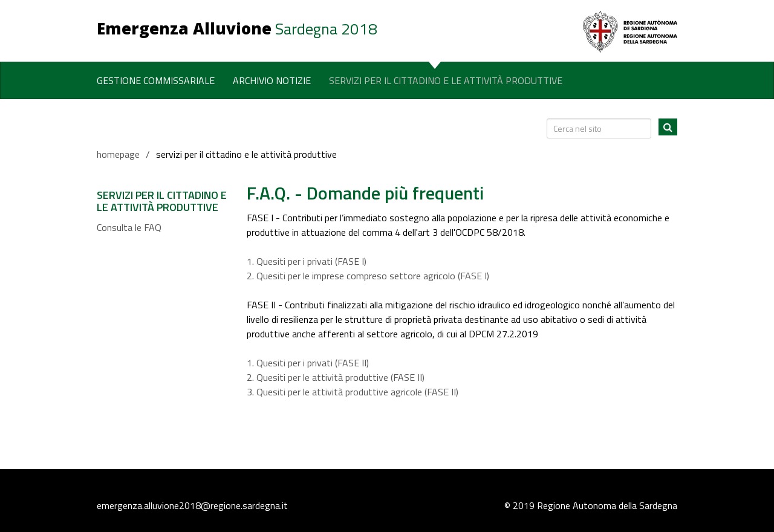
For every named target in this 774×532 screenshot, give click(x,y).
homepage (118, 154)
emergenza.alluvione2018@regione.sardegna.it (192, 505)
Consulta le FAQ (129, 227)
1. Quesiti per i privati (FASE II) (308, 363)
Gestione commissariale (156, 80)
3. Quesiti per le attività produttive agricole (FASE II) (353, 392)
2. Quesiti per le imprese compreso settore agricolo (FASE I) (368, 276)
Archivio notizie (272, 80)
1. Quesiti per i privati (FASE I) (307, 261)
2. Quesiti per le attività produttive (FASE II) (336, 377)
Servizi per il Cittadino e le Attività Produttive (446, 80)
